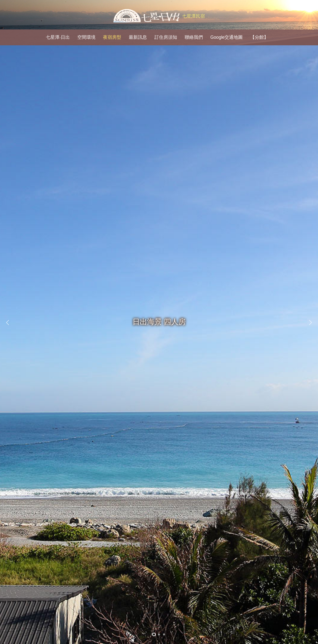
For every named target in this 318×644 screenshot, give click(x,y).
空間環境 (86, 37)
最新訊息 (138, 37)
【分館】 (259, 37)
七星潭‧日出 (58, 37)
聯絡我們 (194, 37)
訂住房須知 (166, 37)
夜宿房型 (112, 37)
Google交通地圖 (227, 37)
